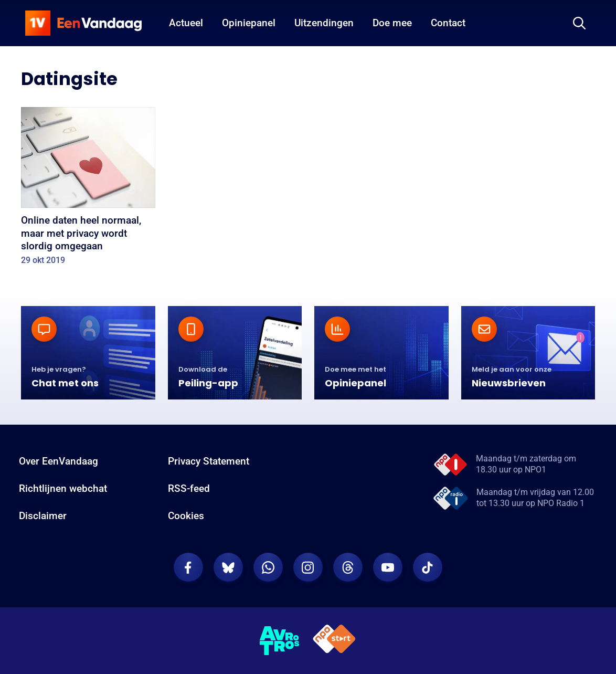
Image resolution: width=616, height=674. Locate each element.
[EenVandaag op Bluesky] (228, 567)
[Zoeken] (579, 23)
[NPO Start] (334, 641)
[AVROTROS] (280, 641)
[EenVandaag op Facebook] (188, 567)
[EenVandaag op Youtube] (388, 567)
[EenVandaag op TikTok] (428, 567)
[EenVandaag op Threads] (348, 567)
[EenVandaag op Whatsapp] (268, 567)
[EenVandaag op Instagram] (308, 567)
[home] (83, 23)
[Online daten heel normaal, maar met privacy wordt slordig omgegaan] (88, 189)
